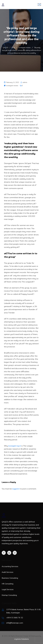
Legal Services (8, 589)
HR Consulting (8, 584)
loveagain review (12, 86)
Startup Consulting (9, 595)
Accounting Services (10, 566)
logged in (16, 489)
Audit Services (8, 572)
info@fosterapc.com (15, 623)
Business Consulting (10, 578)
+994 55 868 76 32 (15, 618)
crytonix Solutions (21, 639)
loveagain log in (15, 446)
